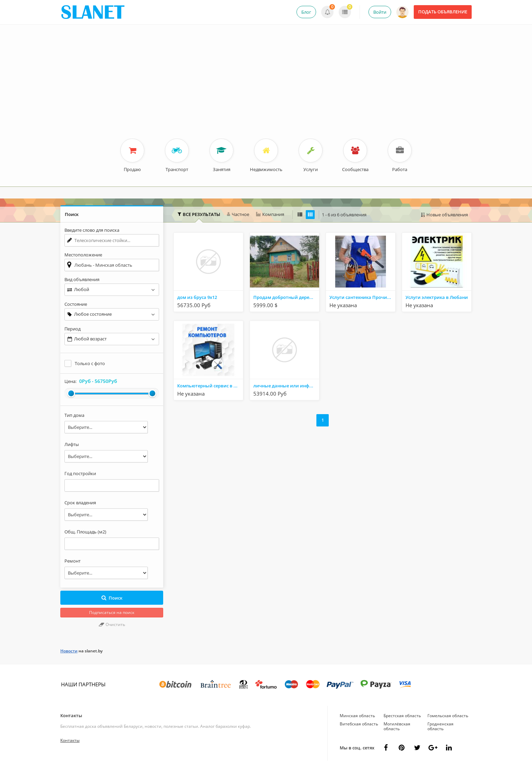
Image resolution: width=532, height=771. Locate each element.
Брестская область (402, 716)
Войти (380, 12)
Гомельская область (448, 716)
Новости (69, 651)
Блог (306, 12)
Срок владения (80, 503)
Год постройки (80, 473)
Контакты (71, 715)
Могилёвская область (397, 726)
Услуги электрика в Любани (437, 297)
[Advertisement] (266, 87)
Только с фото (90, 363)
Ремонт (72, 561)
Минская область (357, 716)
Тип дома (74, 415)
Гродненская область (440, 726)
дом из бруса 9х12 (197, 297)
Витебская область (359, 724)
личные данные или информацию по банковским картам (286, 386)
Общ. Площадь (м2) (85, 532)
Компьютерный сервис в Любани (210, 386)
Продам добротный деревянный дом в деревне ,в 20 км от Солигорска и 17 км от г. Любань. (286, 297)
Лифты (72, 444)
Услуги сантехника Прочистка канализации (362, 297)
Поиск (112, 598)
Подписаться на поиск (112, 612)
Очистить (112, 624)
